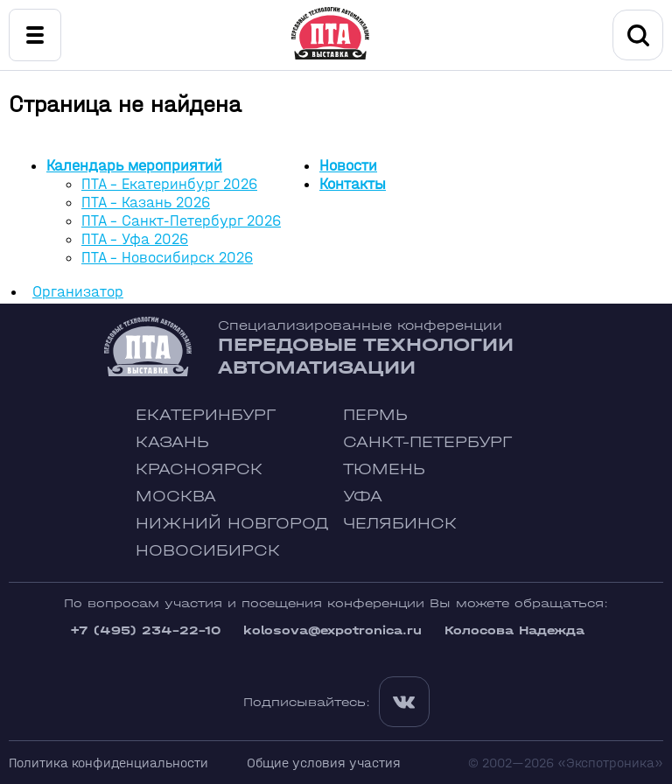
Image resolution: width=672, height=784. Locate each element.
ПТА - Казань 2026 (146, 203)
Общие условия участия (324, 763)
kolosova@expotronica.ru (332, 630)
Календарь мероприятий (134, 166)
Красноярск (199, 469)
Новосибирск (208, 551)
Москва (176, 497)
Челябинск (400, 524)
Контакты (353, 184)
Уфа (363, 497)
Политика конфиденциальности (108, 763)
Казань (172, 442)
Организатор (78, 292)
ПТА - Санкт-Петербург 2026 (181, 221)
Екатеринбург (206, 415)
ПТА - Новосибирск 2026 (167, 258)
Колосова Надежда (514, 630)
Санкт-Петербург (427, 442)
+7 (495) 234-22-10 (145, 630)
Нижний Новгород (232, 524)
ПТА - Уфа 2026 (135, 239)
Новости (348, 166)
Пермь (375, 415)
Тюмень (384, 469)
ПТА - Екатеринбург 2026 (169, 184)
